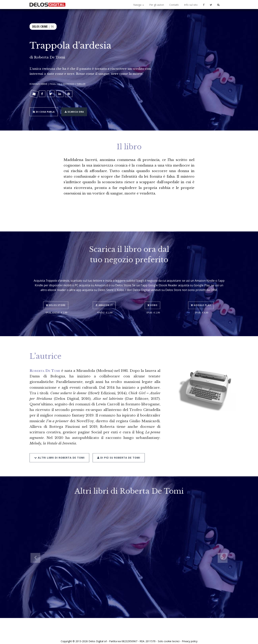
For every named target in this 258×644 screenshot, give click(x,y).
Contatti (174, 5)
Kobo (153, 296)
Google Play (202, 296)
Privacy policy (190, 637)
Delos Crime (40, 26)
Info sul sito (191, 5)
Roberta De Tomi (50, 57)
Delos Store (56, 296)
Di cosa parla (45, 109)
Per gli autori (157, 5)
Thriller (81, 84)
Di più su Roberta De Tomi (117, 448)
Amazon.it (105, 296)
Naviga (139, 5)
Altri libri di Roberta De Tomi (59, 448)
